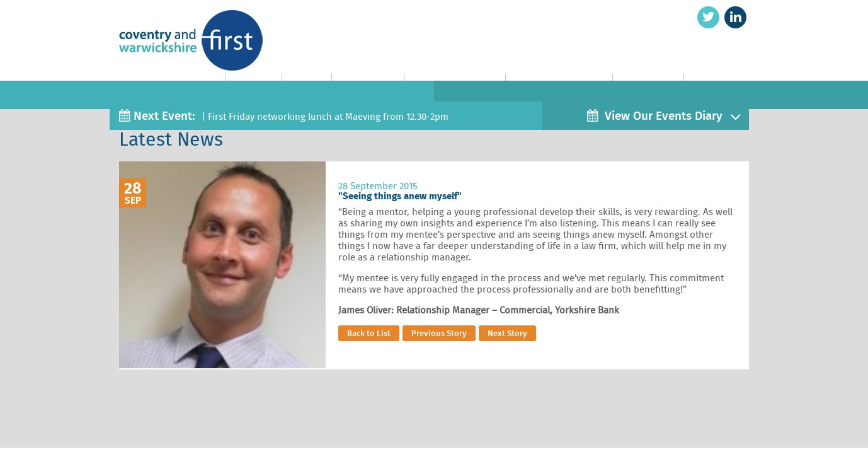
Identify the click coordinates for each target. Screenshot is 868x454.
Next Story (507, 333)
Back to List (369, 333)
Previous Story (439, 333)
